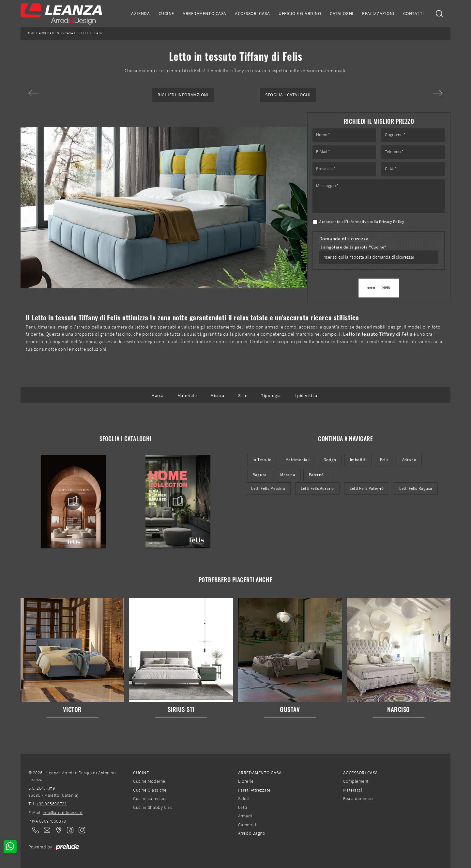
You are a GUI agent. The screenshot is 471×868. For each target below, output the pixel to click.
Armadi (245, 816)
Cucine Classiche (150, 790)
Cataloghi (342, 13)
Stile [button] (243, 395)
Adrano (409, 460)
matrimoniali (298, 460)
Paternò (316, 475)
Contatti (414, 13)
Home (30, 33)
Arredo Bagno (251, 833)
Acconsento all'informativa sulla (362, 222)
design (330, 460)
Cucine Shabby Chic (153, 807)
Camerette (249, 825)
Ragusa (259, 475)
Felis (384, 460)
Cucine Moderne (149, 781)
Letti (81, 33)
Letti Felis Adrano (317, 488)
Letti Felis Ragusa (416, 488)
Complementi (357, 781)
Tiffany (96, 33)
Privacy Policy (392, 222)
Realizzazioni (378, 13)
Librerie (246, 781)
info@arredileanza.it (63, 812)
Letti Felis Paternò (367, 488)
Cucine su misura (150, 798)
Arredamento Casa (204, 13)
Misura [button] (217, 395)
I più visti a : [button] (307, 395)
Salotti (244, 798)
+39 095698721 (52, 804)
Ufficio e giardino (300, 13)
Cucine (166, 13)
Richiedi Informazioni (183, 95)
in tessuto (262, 460)
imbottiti (358, 460)
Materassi (353, 790)
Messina (288, 475)
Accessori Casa (252, 13)
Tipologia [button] (271, 395)
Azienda (140, 13)
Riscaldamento (358, 798)
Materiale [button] (187, 395)
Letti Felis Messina (268, 488)
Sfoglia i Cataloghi (288, 95)
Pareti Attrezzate (254, 790)
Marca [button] (158, 395)
